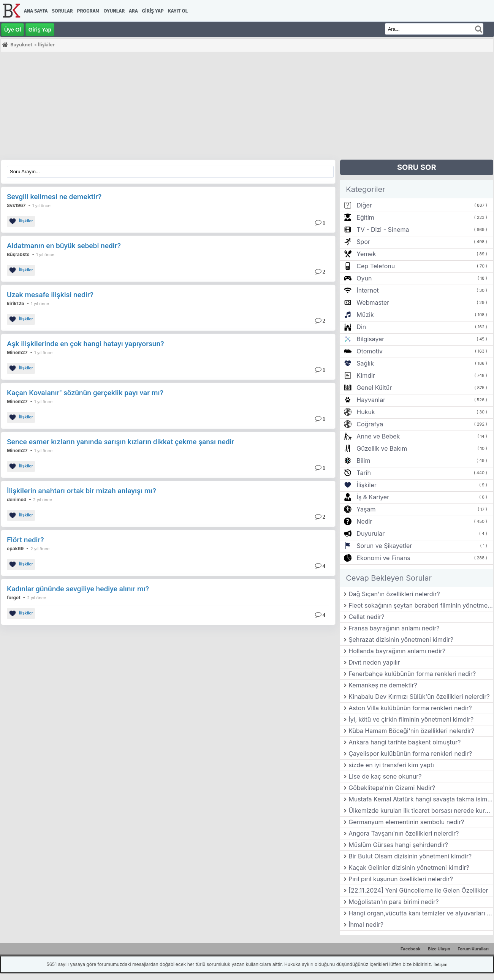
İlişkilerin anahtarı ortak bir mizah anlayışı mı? (82, 491)
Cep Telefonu (376, 266)
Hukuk (366, 412)
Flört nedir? (25, 540)
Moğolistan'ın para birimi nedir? (393, 902)
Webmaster (373, 302)
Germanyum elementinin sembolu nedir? (406, 822)
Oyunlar (114, 11)
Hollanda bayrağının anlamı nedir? (397, 651)
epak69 (15, 549)
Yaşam (366, 509)
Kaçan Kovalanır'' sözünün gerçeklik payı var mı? (85, 393)
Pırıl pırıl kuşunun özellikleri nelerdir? (401, 879)
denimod (17, 499)
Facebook (411, 949)
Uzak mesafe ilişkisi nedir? (50, 295)
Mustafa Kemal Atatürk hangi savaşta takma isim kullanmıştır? (421, 799)
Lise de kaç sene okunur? (385, 776)
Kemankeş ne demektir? (383, 685)
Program (88, 11)
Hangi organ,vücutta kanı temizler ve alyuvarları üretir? (421, 913)
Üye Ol (13, 30)
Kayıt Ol (178, 11)
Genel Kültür (374, 388)
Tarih (364, 473)
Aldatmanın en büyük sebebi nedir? (64, 246)
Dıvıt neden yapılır (374, 662)
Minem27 (17, 352)
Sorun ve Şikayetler (384, 546)
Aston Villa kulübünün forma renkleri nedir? (410, 708)
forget (14, 598)
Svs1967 (16, 205)
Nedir (364, 521)
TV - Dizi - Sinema (383, 230)
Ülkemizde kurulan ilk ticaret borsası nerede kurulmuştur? (421, 811)
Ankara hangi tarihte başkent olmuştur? (405, 742)
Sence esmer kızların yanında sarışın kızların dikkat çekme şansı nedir (120, 442)
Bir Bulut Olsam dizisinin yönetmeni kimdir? (410, 856)
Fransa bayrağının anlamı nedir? (394, 628)
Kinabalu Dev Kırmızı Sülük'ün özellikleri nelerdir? (419, 697)
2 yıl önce (43, 500)
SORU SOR (417, 167)
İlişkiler (21, 221)
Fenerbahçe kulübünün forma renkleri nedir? (412, 674)
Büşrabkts (18, 254)
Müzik (365, 315)
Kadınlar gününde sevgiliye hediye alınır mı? (78, 589)
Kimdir (366, 375)
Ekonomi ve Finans (383, 558)
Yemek (366, 254)
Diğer (364, 205)
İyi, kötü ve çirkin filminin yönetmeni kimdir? (411, 719)
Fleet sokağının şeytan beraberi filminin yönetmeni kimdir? (421, 605)
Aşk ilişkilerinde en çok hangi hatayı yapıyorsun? (85, 344)
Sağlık (365, 363)
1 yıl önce (41, 206)
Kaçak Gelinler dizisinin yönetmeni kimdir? (409, 868)
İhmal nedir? (366, 925)
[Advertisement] (229, 106)
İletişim (440, 964)
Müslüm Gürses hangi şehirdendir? (398, 845)
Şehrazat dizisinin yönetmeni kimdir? (401, 640)
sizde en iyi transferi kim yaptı (391, 765)
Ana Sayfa (36, 11)
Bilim (363, 461)
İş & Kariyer (373, 497)
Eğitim (365, 217)
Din (361, 327)
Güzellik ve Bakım (382, 448)
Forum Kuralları (473, 949)
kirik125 (16, 303)
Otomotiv (370, 351)
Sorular (62, 11)
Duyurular (370, 534)
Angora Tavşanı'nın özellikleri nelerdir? (404, 833)
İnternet (367, 290)
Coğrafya (370, 424)
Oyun (364, 278)
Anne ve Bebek (378, 436)
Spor (363, 242)
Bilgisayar (370, 339)
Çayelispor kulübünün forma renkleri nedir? (410, 754)
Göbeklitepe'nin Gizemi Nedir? (392, 788)
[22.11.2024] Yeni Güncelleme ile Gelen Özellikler (418, 890)
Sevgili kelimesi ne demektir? (54, 197)
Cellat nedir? (366, 617)
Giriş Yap (153, 11)
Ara (133, 11)
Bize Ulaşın (439, 949)
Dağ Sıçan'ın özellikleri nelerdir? (394, 594)
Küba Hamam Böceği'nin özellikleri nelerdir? (411, 731)
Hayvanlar (371, 400)
